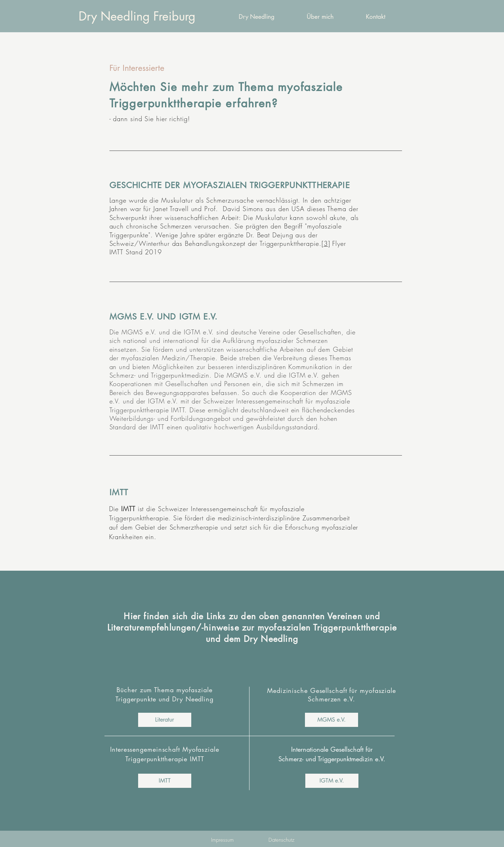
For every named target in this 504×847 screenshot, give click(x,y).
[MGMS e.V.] (332, 720)
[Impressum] (222, 840)
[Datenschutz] (282, 840)
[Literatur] (165, 720)
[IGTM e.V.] (332, 781)
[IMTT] (165, 781)
